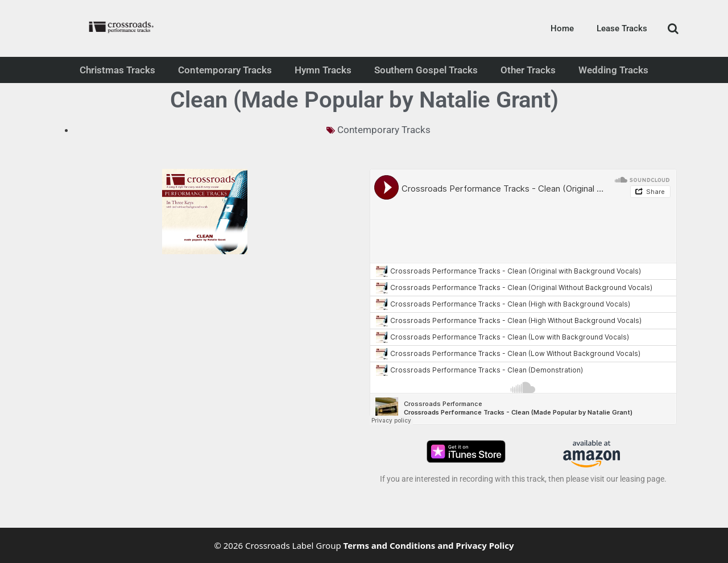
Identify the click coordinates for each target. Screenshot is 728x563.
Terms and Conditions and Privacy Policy (429, 545)
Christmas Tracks (117, 70)
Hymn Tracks (323, 70)
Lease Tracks (622, 28)
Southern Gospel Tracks (426, 70)
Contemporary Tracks (225, 70)
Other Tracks (528, 70)
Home (562, 28)
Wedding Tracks (613, 70)
